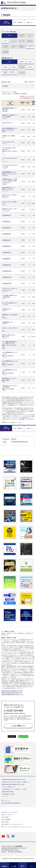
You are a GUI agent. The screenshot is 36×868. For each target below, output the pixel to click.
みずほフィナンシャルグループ (11, 812)
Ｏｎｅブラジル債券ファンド (10, 303)
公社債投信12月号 (7, 283)
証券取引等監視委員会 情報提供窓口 (12, 803)
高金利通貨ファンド (7, 322)
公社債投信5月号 (7, 240)
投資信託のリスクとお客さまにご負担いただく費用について (16, 782)
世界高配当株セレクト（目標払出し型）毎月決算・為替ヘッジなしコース (10, 181)
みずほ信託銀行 (7, 820)
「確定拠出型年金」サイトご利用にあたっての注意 (14, 789)
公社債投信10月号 (7, 271)
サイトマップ (5, 797)
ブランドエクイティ (7, 122)
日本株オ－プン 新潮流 (9, 136)
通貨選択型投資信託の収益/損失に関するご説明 (12, 693)
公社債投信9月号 (7, 265)
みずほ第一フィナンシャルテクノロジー (13, 824)
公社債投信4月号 (7, 234)
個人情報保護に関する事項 (8, 794)
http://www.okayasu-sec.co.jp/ (20, 442)
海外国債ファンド (7, 309)
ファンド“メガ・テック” (8, 142)
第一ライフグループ (8, 815)
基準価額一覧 (4, 866)
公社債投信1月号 (7, 215)
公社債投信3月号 (7, 228)
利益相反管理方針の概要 (8, 792)
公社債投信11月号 (7, 277)
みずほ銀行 (6, 817)
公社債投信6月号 (7, 246)
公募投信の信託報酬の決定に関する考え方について (12, 694)
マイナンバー (7, 801)
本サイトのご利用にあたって (9, 787)
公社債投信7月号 (7, 252)
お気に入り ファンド (23, 866)
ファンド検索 (13, 866)
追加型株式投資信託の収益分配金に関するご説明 (12, 691)
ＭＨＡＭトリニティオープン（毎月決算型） (10, 387)
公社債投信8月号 (7, 259)
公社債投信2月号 (7, 221)
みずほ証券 (6, 822)
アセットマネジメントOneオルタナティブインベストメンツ (18, 827)
